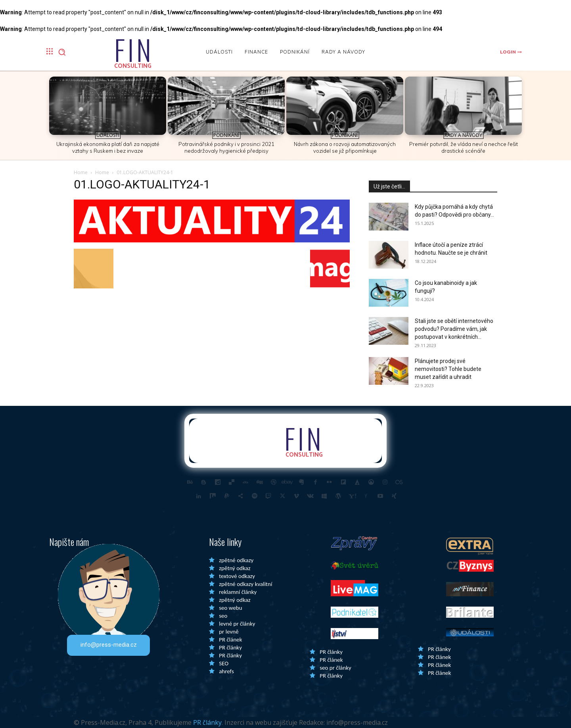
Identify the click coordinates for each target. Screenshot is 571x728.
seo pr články (335, 668)
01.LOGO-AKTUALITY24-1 (142, 184)
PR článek (230, 640)
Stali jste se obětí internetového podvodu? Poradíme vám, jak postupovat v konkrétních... (454, 329)
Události (108, 135)
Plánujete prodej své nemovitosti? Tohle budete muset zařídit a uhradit (448, 369)
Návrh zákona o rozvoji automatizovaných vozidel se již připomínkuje (345, 147)
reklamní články (238, 592)
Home (81, 172)
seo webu (230, 608)
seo (223, 616)
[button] (62, 52)
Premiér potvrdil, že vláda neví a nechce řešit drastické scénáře (464, 147)
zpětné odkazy (236, 560)
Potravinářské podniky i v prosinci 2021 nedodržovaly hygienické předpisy (226, 147)
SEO (224, 663)
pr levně (229, 632)
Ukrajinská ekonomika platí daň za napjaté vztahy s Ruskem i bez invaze (108, 147)
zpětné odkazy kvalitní (245, 584)
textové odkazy (237, 576)
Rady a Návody (463, 135)
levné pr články (237, 624)
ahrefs (226, 671)
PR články (230, 647)
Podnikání (226, 135)
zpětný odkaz (235, 568)
